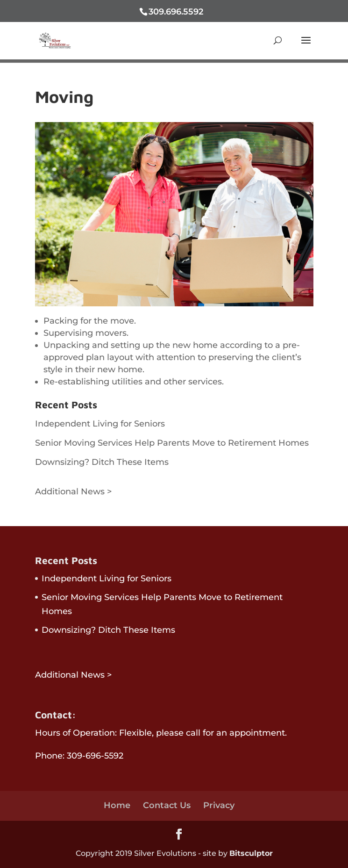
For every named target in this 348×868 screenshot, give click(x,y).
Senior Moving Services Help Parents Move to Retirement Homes (172, 443)
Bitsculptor (251, 853)
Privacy (219, 805)
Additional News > (73, 492)
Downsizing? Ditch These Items (102, 462)
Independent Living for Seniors (100, 424)
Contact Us (167, 805)
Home (117, 805)
